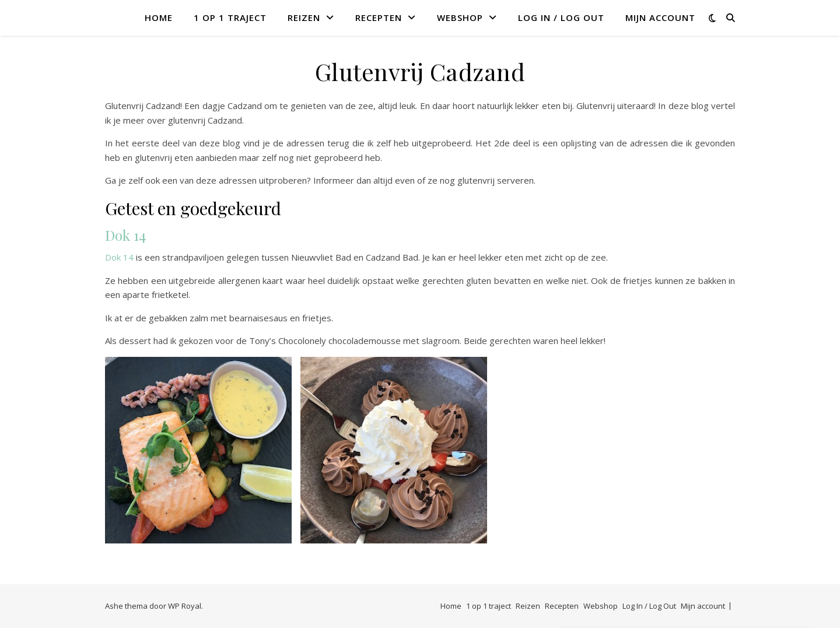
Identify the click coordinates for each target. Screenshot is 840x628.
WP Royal (185, 606)
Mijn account (660, 17)
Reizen (304, 17)
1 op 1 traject (230, 17)
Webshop (460, 17)
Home (159, 17)
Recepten (379, 17)
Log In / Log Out (561, 17)
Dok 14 (125, 235)
